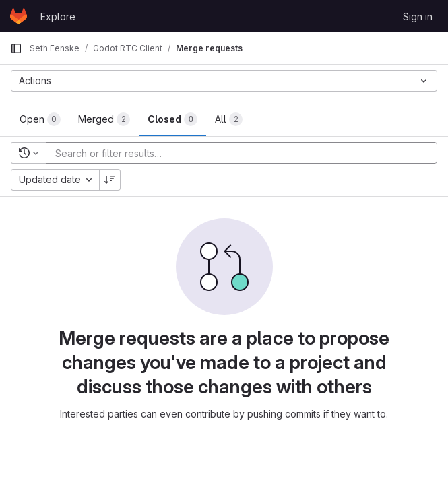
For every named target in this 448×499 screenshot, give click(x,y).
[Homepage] (19, 16)
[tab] (40, 119)
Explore (58, 16)
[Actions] (224, 81)
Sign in (418, 16)
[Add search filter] (246, 153)
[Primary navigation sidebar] (16, 48)
